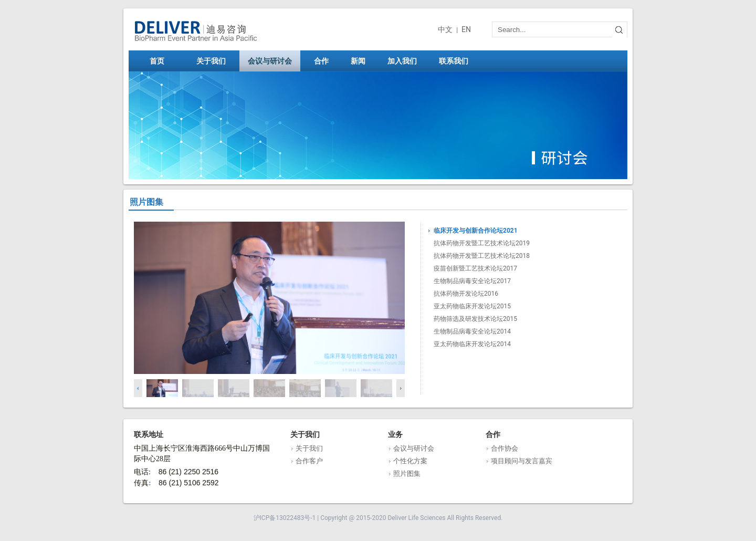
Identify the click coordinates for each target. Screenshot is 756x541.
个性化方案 (410, 461)
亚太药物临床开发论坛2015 (472, 306)
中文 (445, 30)
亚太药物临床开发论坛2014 (472, 344)
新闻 (362, 61)
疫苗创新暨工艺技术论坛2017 (475, 268)
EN (466, 29)
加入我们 (406, 61)
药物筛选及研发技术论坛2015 (475, 319)
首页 (157, 61)
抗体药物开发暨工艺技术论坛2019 (482, 243)
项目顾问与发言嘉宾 (522, 461)
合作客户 (309, 461)
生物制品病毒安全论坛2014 (472, 331)
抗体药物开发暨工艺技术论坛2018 (482, 256)
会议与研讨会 (274, 61)
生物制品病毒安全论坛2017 (472, 281)
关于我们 (215, 61)
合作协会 (505, 448)
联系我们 (457, 61)
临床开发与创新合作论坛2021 (476, 231)
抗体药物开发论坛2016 (466, 294)
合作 (325, 61)
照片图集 (407, 474)
